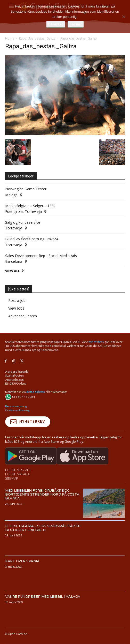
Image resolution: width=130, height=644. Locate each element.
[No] (124, 17)
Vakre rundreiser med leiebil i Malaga (43, 596)
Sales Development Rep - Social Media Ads (41, 256)
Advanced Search (23, 316)
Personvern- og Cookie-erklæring (17, 408)
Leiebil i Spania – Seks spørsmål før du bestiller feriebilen (43, 528)
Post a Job (17, 300)
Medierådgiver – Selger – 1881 (30, 206)
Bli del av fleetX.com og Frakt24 (32, 239)
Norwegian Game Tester (26, 189)
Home (10, 38)
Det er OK (56, 24)
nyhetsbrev (96, 342)
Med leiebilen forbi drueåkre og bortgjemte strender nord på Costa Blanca (42, 494)
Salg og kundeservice (23, 222)
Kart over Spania (22, 561)
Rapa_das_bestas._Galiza (37, 38)
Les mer (76, 24)
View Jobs (16, 308)
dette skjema (36, 392)
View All (13, 271)
